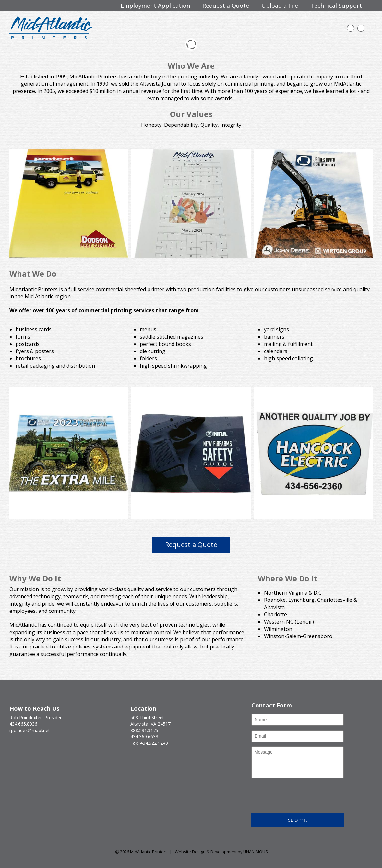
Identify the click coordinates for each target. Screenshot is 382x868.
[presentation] (301, 795)
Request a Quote (191, 544)
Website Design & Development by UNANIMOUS (221, 852)
